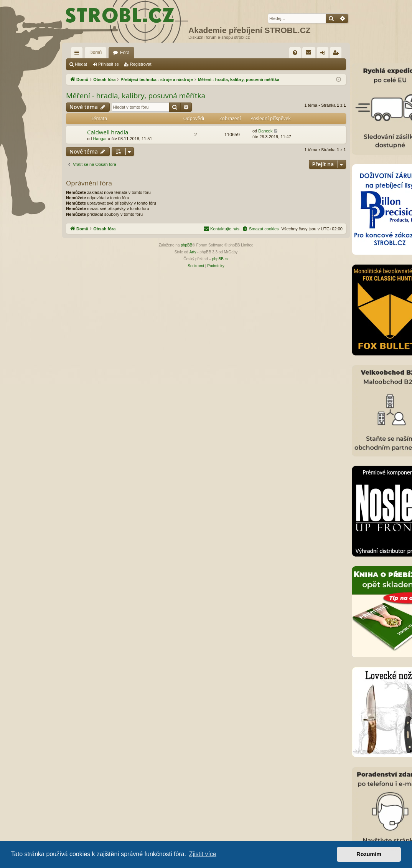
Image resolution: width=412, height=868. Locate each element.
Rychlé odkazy (78, 54)
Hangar (100, 139)
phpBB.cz (220, 259)
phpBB (186, 245)
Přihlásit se (109, 64)
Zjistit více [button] (203, 854)
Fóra (125, 53)
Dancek (265, 131)
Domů (96, 53)
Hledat (81, 64)
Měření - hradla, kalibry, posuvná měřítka (136, 96)
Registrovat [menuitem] (337, 54)
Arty (193, 252)
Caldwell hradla (108, 132)
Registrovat (141, 64)
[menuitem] (295, 53)
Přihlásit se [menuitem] (324, 54)
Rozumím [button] (369, 854)
